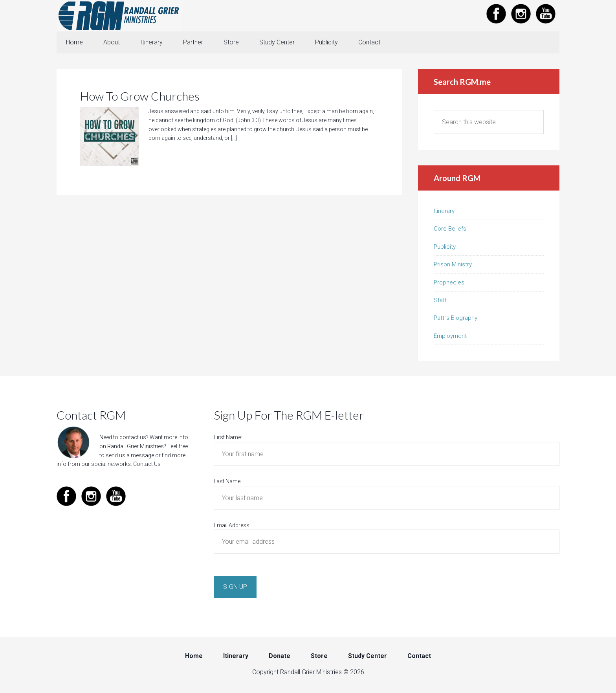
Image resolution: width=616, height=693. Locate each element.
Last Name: (228, 481)
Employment (450, 336)
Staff (440, 300)
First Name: (228, 437)
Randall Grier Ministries (119, 16)
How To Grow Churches (140, 96)
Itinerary (444, 211)
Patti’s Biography (456, 318)
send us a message (130, 455)
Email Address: (232, 525)
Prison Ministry (453, 264)
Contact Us (147, 464)
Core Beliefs (450, 229)
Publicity (445, 247)
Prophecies (449, 282)
